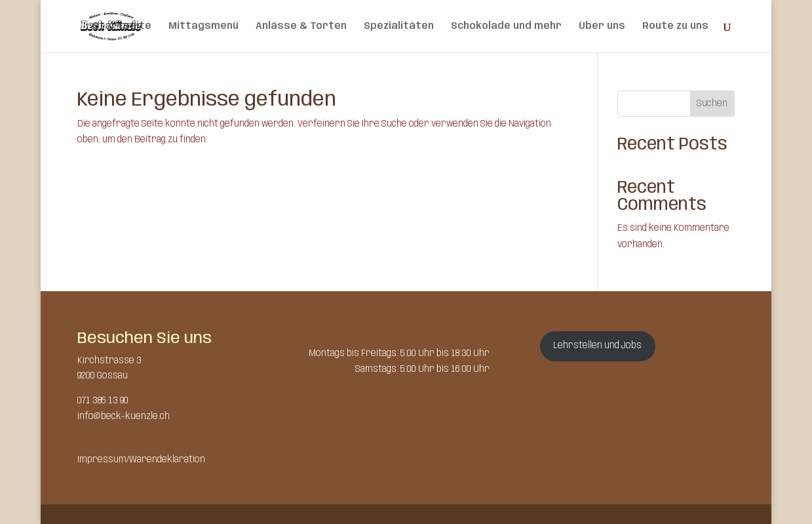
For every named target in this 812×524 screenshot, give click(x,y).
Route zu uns (675, 26)
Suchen (712, 104)
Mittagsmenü (203, 26)
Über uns (602, 26)
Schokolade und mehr (506, 26)
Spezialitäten (399, 26)
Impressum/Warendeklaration (141, 460)
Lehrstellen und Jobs (597, 346)
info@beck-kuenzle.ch (124, 416)
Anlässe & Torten (301, 26)
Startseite (122, 26)
